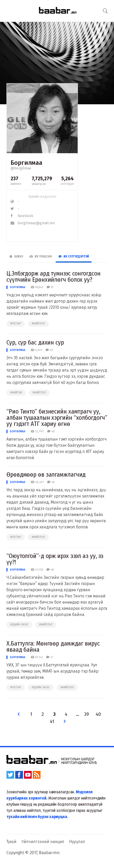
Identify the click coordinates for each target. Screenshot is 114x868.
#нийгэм (16, 393)
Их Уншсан (41, 256)
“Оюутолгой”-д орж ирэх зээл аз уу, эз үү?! (55, 559)
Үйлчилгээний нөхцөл (43, 842)
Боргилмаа (18, 287)
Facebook (22, 216)
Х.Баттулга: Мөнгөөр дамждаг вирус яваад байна (53, 647)
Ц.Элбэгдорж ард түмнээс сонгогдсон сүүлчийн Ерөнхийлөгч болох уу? (54, 277)
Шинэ (16, 256)
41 (52, 722)
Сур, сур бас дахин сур (35, 342)
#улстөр (16, 324)
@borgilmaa (21, 168)
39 (87, 714)
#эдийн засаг (19, 625)
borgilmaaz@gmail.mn (33, 223)
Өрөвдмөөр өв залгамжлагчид (46, 475)
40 (98, 714)
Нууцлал (77, 842)
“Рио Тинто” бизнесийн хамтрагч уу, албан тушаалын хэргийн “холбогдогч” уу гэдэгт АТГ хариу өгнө (57, 418)
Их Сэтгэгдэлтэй (74, 256)
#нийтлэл (38, 324)
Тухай (11, 842)
